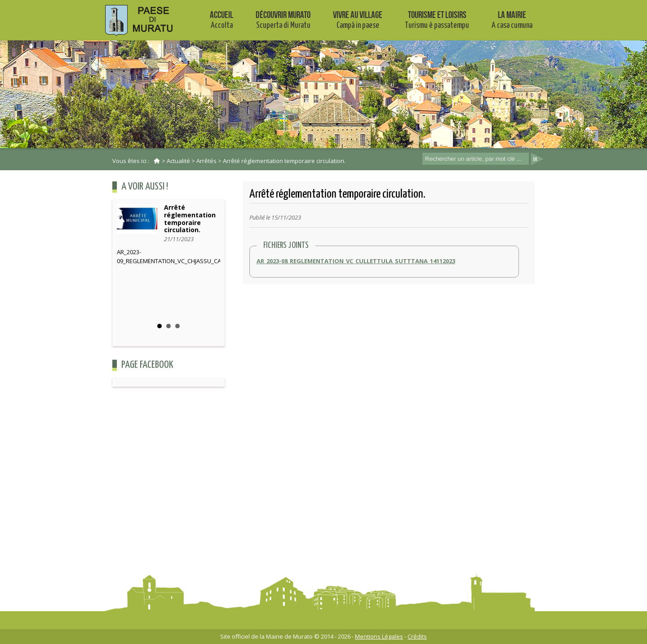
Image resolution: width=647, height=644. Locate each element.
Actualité (178, 161)
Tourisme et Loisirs (437, 20)
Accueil (222, 20)
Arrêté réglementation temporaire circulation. (284, 161)
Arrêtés (206, 161)
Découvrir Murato (283, 20)
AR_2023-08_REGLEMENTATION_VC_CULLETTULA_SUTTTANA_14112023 (356, 261)
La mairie (512, 20)
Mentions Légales (379, 636)
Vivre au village (358, 20)
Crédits (417, 636)
